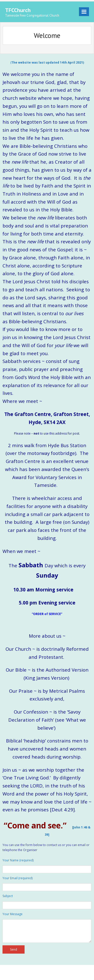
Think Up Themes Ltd (36, 972)
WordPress (77, 972)
